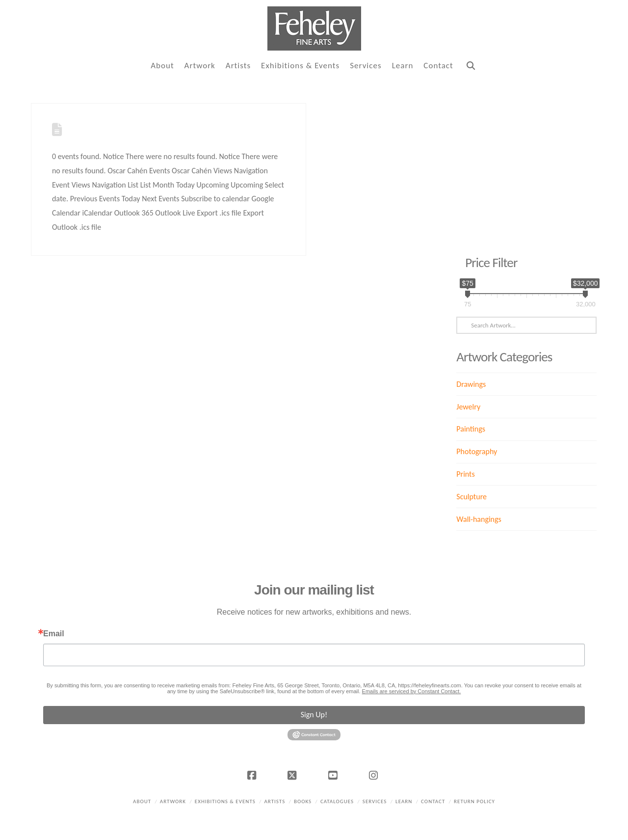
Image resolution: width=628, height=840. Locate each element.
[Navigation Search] (471, 66)
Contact (433, 801)
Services (375, 801)
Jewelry (468, 407)
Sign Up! (314, 715)
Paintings (471, 429)
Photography (477, 451)
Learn (404, 801)
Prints (465, 474)
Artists (275, 801)
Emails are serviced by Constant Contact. (412, 691)
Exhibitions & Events (225, 801)
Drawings (471, 384)
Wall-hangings (479, 519)
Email (54, 634)
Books (303, 801)
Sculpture (471, 497)
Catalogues (337, 801)
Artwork (173, 801)
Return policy (474, 801)
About (142, 801)
